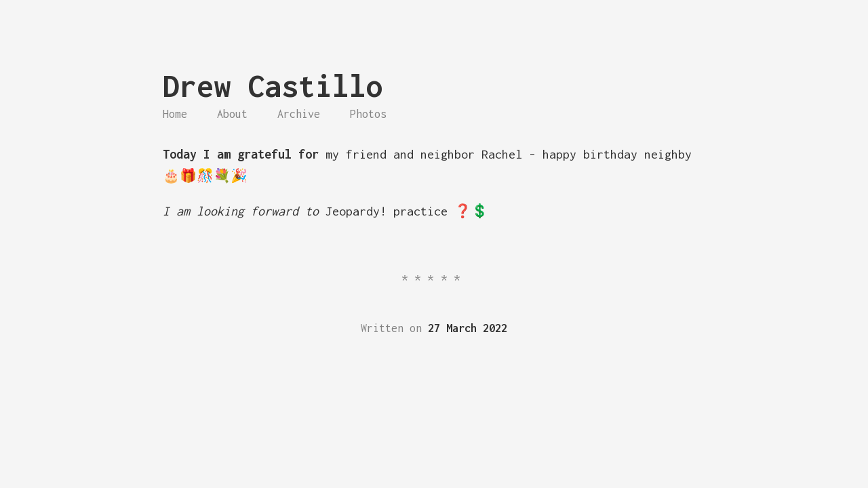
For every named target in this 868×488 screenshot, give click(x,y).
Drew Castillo (273, 86)
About (232, 114)
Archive (299, 114)
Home (175, 114)
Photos (368, 114)
